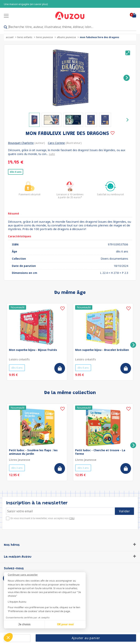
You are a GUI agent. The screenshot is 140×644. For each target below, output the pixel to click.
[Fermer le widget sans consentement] (47, 575)
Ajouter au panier (86, 638)
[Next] (127, 78)
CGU (72, 518)
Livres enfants (25, 37)
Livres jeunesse (45, 37)
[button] (8, 637)
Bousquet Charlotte (21, 143)
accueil (10, 37)
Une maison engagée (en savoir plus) (26, 4)
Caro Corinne (56, 143)
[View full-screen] (128, 53)
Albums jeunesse (66, 37)
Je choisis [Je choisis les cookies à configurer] (24, 624)
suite (52, 154)
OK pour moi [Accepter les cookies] (65, 624)
